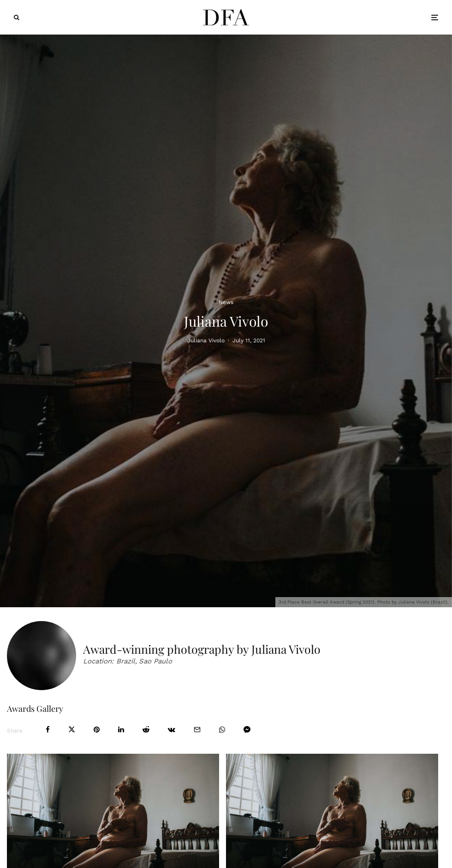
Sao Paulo (155, 661)
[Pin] (97, 730)
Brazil (126, 661)
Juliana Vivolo (206, 340)
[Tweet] (72, 730)
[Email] (197, 730)
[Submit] (146, 730)
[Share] (48, 730)
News (226, 302)
